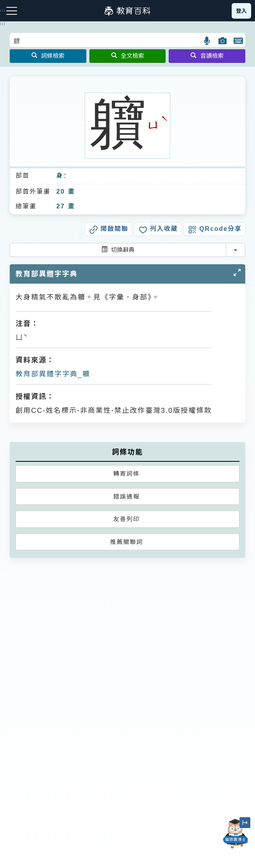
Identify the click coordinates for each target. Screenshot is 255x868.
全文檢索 (128, 56)
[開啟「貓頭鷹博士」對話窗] (236, 834)
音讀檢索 (207, 56)
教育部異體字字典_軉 (53, 374)
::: (3, 24)
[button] (207, 41)
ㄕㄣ (65, 176)
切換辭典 (118, 250)
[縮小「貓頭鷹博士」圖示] (245, 823)
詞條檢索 (48, 56)
